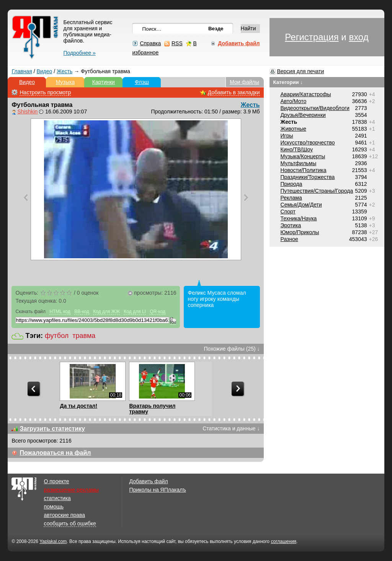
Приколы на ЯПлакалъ (158, 490)
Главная (22, 71)
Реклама (291, 198)
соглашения (283, 541)
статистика (57, 498)
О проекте (56, 481)
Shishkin (27, 112)
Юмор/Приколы (300, 232)
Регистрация (312, 37)
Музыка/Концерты (303, 156)
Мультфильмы (299, 163)
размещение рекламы (71, 490)
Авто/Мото (294, 101)
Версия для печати (300, 71)
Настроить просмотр (45, 92)
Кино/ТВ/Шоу (297, 149)
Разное (289, 239)
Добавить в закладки (234, 92)
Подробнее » (79, 53)
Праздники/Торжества (308, 177)
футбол (57, 336)
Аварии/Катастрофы (306, 94)
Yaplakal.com (53, 541)
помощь (54, 507)
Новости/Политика (304, 170)
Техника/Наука (299, 218)
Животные (294, 129)
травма (84, 336)
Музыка (65, 82)
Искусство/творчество (308, 143)
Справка (150, 43)
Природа (292, 184)
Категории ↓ (288, 82)
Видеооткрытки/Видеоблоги (315, 108)
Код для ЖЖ (106, 312)
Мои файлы (244, 82)
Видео (44, 71)
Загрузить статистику (52, 429)
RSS (177, 43)
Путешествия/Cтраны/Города (317, 191)
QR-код (158, 312)
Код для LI (135, 312)
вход (359, 37)
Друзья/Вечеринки (303, 115)
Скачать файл (30, 312)
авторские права (64, 515)
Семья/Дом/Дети (301, 205)
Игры (287, 136)
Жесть (65, 71)
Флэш (142, 82)
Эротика (291, 225)
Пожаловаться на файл (55, 453)
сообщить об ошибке (70, 523)
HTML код (60, 312)
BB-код (82, 312)
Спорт (288, 212)
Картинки (104, 82)
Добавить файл (149, 481)
